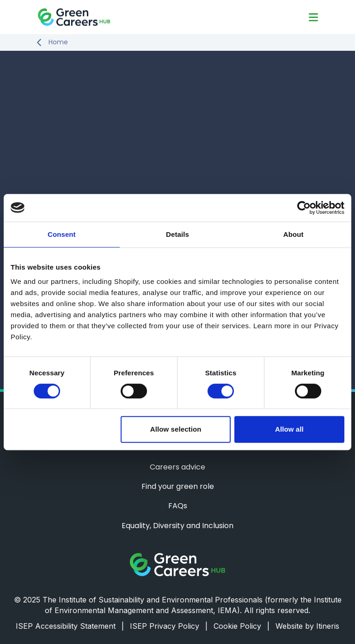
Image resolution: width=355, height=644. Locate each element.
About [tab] (294, 234)
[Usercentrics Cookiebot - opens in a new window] (304, 208)
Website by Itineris (307, 626)
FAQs (178, 506)
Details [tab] (177, 234)
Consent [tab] (62, 234)
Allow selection (176, 429)
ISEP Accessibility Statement (70, 626)
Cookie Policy (242, 626)
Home (58, 42)
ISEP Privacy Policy (169, 626)
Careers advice (177, 467)
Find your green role (178, 487)
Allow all (289, 429)
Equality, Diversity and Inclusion (177, 526)
